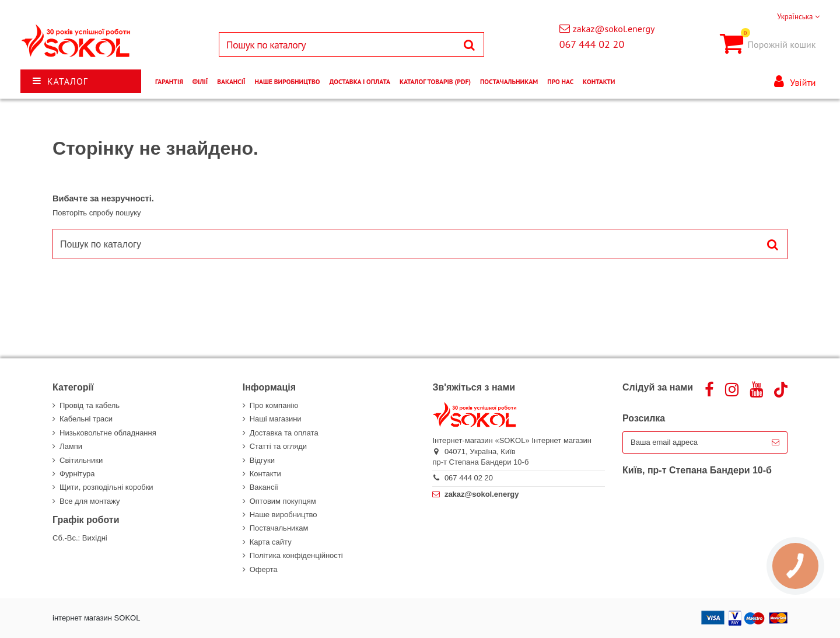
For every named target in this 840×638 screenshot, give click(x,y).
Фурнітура (77, 474)
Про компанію (274, 405)
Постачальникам (279, 528)
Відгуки (262, 460)
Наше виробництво (283, 515)
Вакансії (264, 487)
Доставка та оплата (284, 433)
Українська (798, 17)
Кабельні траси (86, 419)
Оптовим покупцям (283, 501)
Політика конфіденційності (296, 555)
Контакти (265, 474)
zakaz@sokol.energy (614, 29)
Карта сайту (271, 542)
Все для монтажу (90, 501)
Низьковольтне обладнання (108, 433)
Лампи (71, 446)
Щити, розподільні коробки (106, 487)
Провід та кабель (90, 405)
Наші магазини (276, 419)
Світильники (81, 460)
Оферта (264, 569)
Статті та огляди (278, 446)
